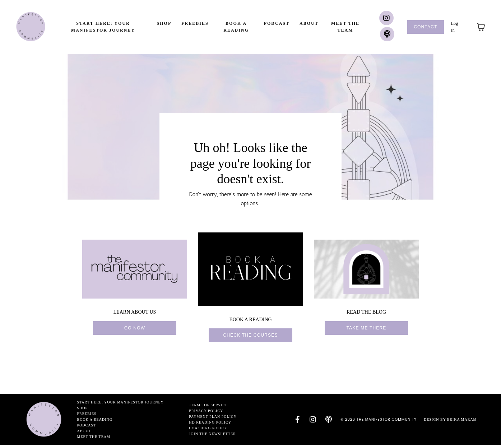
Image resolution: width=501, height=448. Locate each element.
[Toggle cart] (481, 27)
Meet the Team (345, 27)
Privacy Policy (205, 414)
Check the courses (250, 338)
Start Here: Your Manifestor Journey (103, 27)
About (309, 23)
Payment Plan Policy (212, 419)
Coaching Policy (207, 431)
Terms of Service (207, 408)
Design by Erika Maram (450, 422)
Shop (164, 23)
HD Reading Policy (209, 425)
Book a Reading (236, 27)
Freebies (195, 23)
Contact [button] (426, 27)
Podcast (277, 23)
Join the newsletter (211, 437)
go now (135, 331)
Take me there (366, 331)
